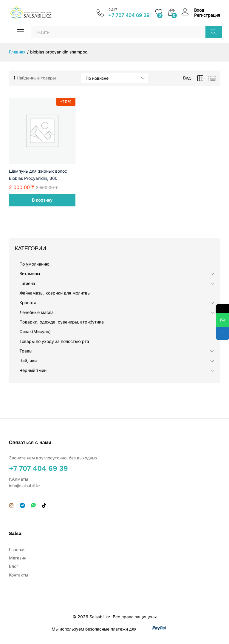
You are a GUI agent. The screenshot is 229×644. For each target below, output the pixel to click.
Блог (14, 566)
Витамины (30, 273)
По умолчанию (34, 264)
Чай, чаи (28, 361)
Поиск (214, 32)
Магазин (18, 558)
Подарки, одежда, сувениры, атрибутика (62, 322)
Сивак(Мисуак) (35, 331)
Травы (26, 351)
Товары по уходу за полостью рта (54, 341)
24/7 (113, 10)
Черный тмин (33, 370)
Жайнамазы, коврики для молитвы (55, 293)
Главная (17, 549)
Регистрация (207, 15)
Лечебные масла (37, 312)
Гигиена (27, 283)
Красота (28, 302)
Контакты (18, 575)
